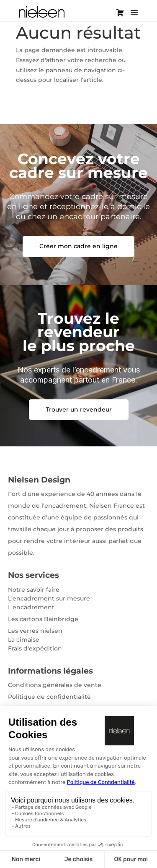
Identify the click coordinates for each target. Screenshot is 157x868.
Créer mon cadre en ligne (78, 246)
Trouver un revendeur (79, 409)
